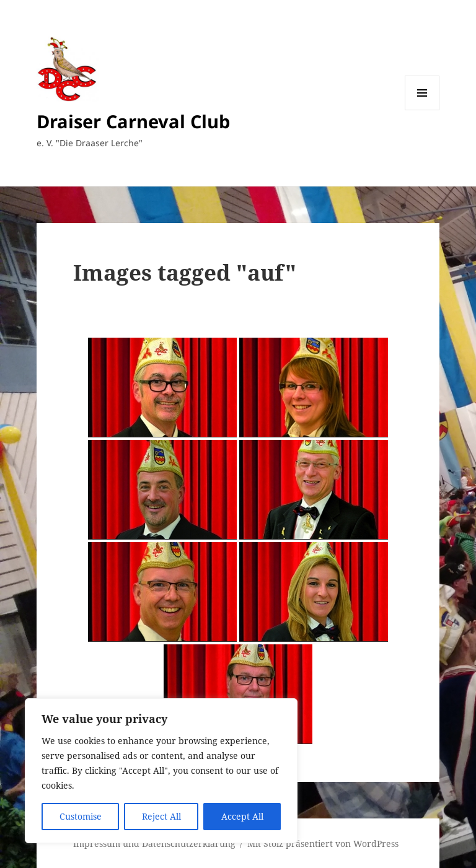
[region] (161, 771)
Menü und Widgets (422, 110)
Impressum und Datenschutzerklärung (154, 844)
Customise (81, 816)
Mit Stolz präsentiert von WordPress (323, 844)
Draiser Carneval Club (133, 121)
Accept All (242, 816)
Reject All (161, 816)
